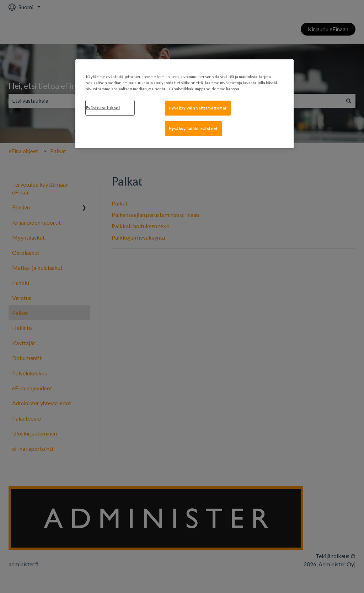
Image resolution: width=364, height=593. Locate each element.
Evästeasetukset (103, 108)
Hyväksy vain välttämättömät (198, 108)
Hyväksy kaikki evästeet (193, 129)
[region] (184, 104)
